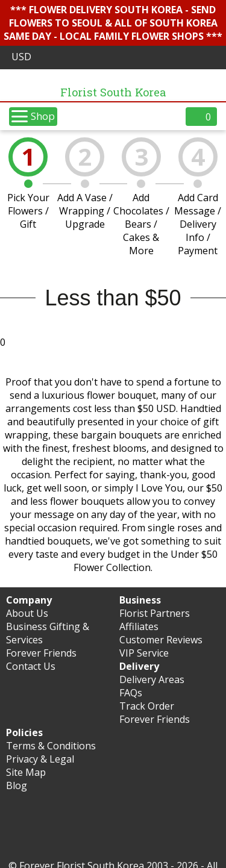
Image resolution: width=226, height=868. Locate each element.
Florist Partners (155, 613)
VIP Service (144, 653)
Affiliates (139, 626)
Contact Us (31, 666)
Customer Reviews (161, 640)
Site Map (26, 772)
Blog (17, 785)
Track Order (147, 706)
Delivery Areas (152, 679)
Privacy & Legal (40, 759)
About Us (27, 613)
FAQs (131, 693)
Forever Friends (41, 653)
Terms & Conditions (51, 746)
